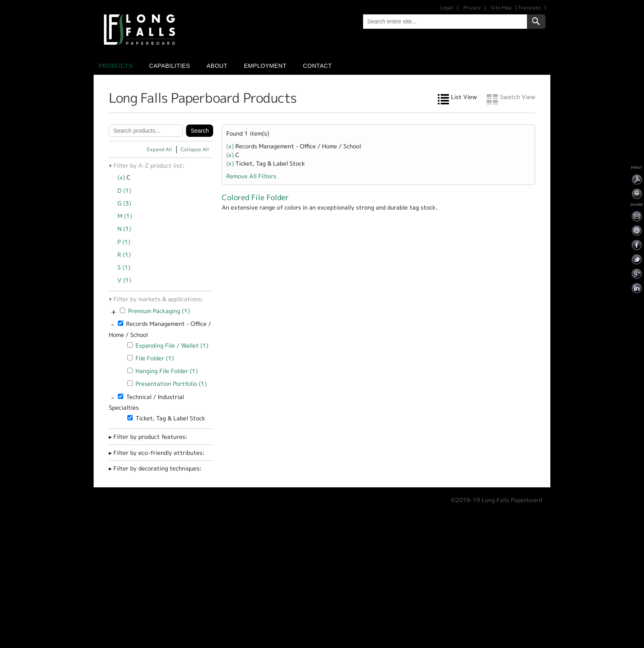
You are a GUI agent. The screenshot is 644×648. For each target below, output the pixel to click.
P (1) (124, 242)
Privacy (472, 8)
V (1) (124, 280)
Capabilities (170, 66)
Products (116, 66)
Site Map (501, 8)
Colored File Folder (255, 197)
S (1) (124, 267)
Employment (265, 66)
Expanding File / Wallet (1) (172, 345)
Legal (447, 8)
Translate (529, 8)
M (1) (125, 216)
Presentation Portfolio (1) (171, 384)
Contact (318, 66)
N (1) (124, 229)
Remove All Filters (251, 176)
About (217, 66)
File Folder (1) (155, 358)
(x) (122, 177)
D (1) (124, 190)
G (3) (124, 203)
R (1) (124, 255)
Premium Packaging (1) (159, 311)
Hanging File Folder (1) (167, 371)
